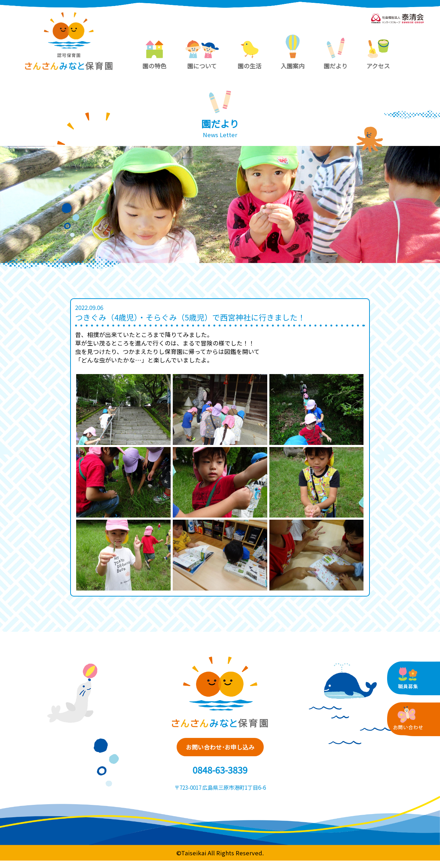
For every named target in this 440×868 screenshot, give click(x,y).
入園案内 (293, 52)
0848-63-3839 (220, 777)
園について (202, 55)
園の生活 (250, 55)
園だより (336, 54)
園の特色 (154, 55)
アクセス (378, 55)
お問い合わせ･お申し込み (220, 750)
